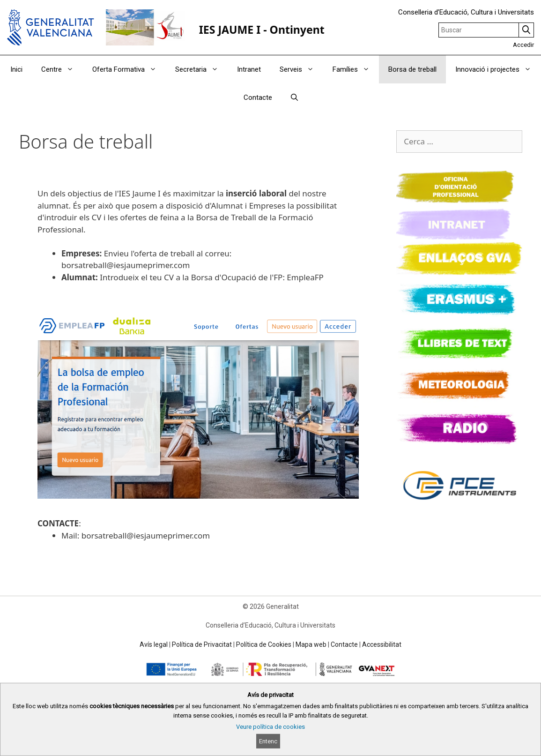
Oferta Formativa (129, 69)
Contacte (258, 97)
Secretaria (201, 69)
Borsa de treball (412, 69)
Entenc (268, 741)
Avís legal (154, 644)
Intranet (249, 69)
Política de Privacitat (202, 644)
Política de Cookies (264, 644)
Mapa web (311, 644)
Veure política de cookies (270, 727)
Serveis (301, 69)
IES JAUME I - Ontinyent (262, 30)
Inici (16, 69)
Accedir (523, 45)
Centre (62, 69)
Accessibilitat (382, 644)
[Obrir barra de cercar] (294, 97)
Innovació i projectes (498, 69)
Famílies (356, 69)
